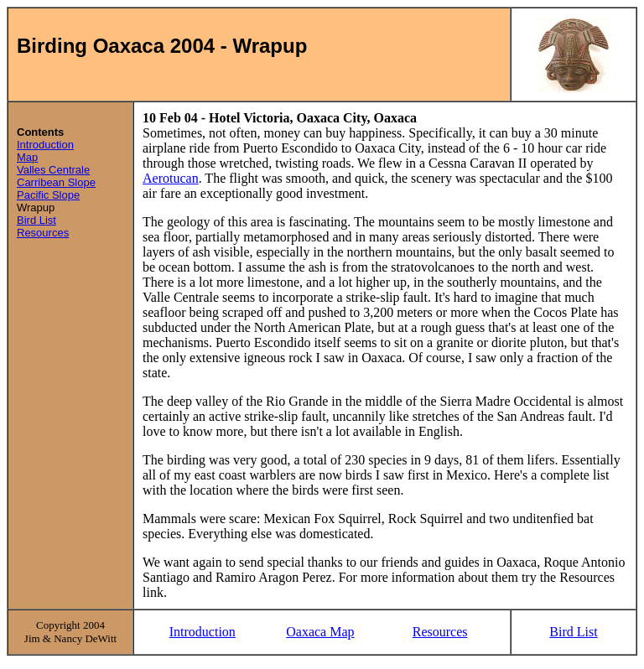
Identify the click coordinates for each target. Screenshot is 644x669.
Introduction (45, 145)
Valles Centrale (53, 170)
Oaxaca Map (320, 632)
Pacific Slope (48, 195)
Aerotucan (171, 178)
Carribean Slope (56, 182)
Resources (43, 233)
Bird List (36, 220)
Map (27, 157)
